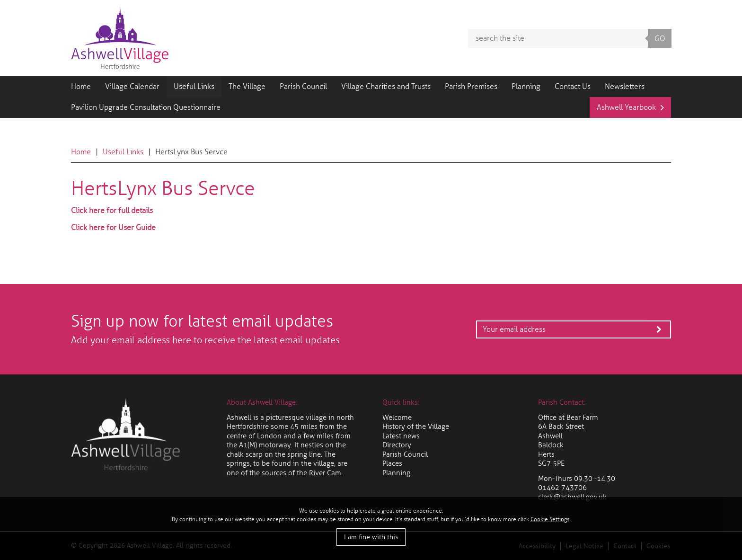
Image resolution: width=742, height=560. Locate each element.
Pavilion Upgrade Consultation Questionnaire (146, 107)
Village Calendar (132, 86)
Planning (526, 86)
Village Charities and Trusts (386, 86)
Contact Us (573, 86)
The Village (247, 86)
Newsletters (625, 86)
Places (392, 463)
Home (81, 86)
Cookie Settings (550, 519)
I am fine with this (371, 537)
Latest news (401, 436)
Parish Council (303, 86)
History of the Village (416, 427)
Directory (397, 445)
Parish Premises (471, 86)
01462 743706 (562, 488)
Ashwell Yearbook (626, 107)
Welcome (397, 418)
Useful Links (194, 86)
